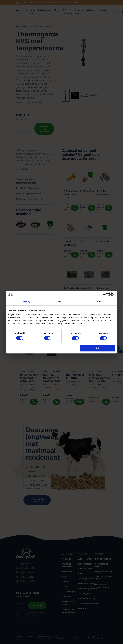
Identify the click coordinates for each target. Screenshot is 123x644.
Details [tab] (62, 302)
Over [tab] (99, 302)
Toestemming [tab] (24, 302)
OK (98, 348)
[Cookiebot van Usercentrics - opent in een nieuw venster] (105, 294)
